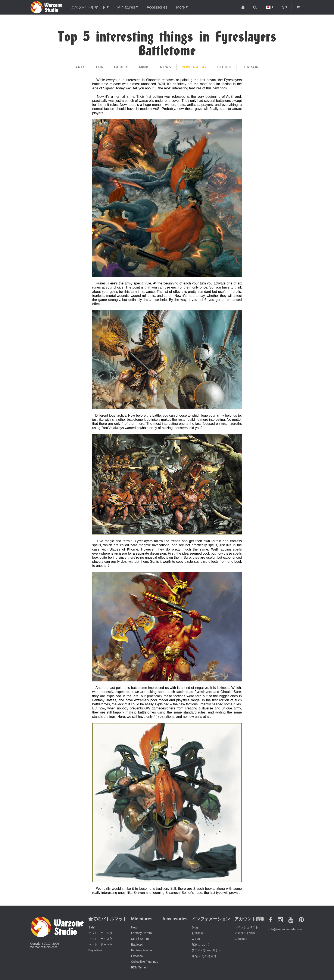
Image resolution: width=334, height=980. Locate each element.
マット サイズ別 (100, 939)
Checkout (241, 939)
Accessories (157, 7)
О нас (196, 939)
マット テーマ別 (100, 944)
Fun (100, 67)
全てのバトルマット (88, 7)
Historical (137, 956)
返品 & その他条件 (204, 956)
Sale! (92, 927)
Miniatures (126, 7)
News (166, 67)
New (134, 927)
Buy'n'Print (96, 950)
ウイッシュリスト (246, 927)
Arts (80, 67)
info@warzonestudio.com (286, 929)
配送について (201, 944)
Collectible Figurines (145, 962)
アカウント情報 (245, 933)
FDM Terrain (139, 967)
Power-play (194, 67)
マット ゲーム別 (100, 933)
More (180, 7)
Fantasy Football (142, 950)
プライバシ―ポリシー (207, 950)
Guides (121, 67)
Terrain (250, 67)
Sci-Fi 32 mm (140, 939)
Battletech (138, 944)
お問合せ (198, 933)
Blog (195, 927)
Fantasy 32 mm (141, 933)
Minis (144, 67)
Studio (224, 67)
